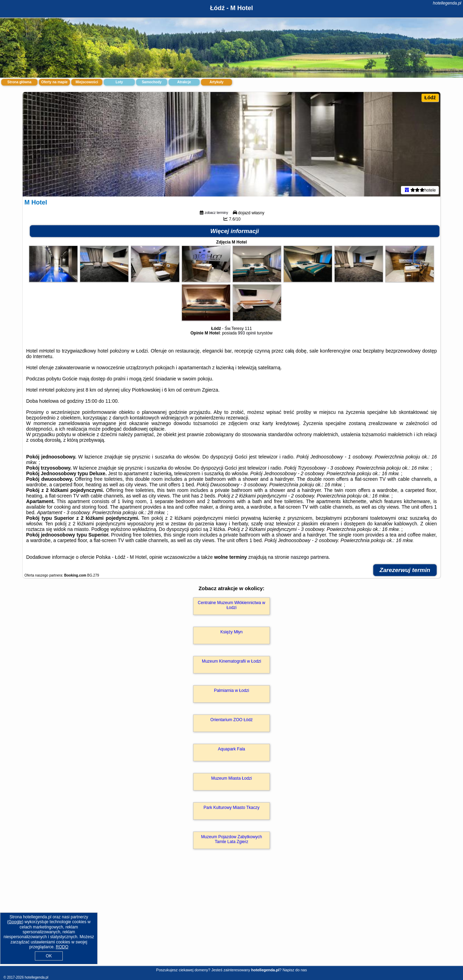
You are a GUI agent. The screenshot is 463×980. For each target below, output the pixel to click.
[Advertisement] (231, 915)
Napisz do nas (295, 970)
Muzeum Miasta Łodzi (232, 778)
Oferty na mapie (54, 82)
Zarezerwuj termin (405, 570)
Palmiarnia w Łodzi (232, 690)
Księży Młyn (231, 632)
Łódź (430, 98)
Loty (119, 82)
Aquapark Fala (231, 749)
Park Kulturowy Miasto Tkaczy (232, 808)
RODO (62, 947)
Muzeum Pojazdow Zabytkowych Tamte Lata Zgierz (232, 839)
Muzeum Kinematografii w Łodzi (231, 661)
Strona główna (19, 82)
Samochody (152, 82)
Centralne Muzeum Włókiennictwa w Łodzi (231, 605)
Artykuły (217, 82)
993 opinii (247, 333)
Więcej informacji (235, 231)
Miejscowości (87, 82)
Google (15, 922)
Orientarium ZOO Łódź (231, 720)
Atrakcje (184, 82)
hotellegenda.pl (447, 3)
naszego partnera (310, 557)
